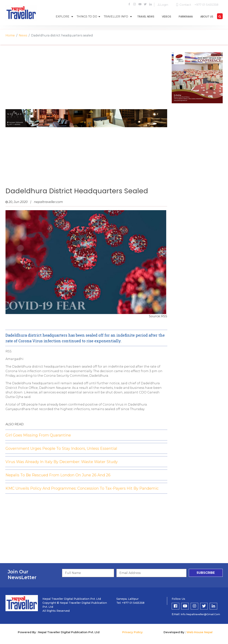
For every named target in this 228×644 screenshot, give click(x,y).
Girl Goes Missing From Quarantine (38, 435)
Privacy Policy (132, 632)
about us (207, 17)
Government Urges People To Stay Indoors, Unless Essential (61, 448)
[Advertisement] (86, 79)
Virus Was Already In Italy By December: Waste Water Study (62, 462)
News (23, 35)
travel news (146, 17)
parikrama (186, 17)
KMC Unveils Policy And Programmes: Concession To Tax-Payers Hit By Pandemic (82, 488)
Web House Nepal (199, 632)
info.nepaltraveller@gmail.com (200, 614)
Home (10, 35)
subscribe (206, 573)
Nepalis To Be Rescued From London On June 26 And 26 (58, 475)
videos (166, 17)
